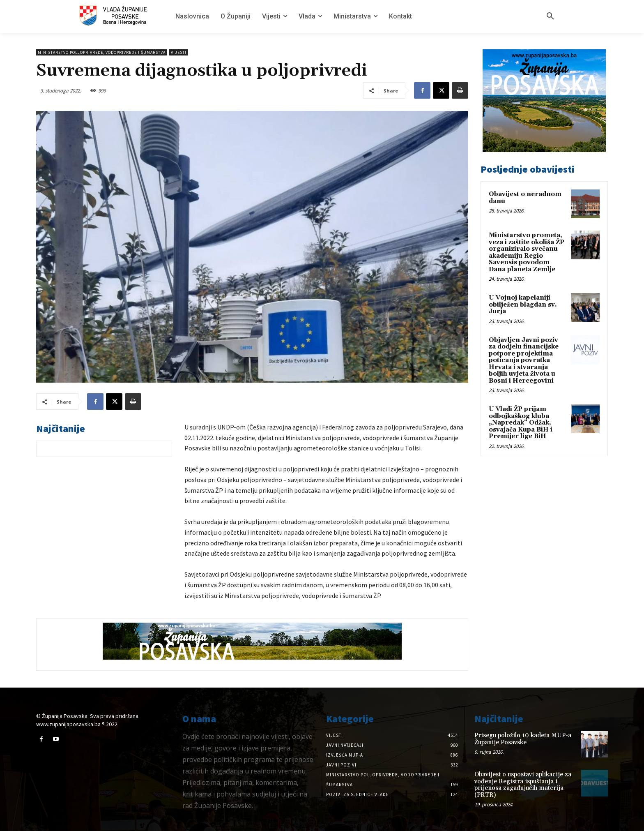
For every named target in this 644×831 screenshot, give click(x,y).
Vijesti (179, 52)
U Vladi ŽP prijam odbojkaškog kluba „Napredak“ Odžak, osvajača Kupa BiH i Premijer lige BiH (521, 423)
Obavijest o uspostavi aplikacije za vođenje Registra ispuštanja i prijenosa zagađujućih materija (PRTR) (523, 785)
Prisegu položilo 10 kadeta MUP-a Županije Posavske (523, 739)
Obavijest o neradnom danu (525, 198)
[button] (550, 16)
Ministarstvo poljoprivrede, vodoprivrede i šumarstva (102, 52)
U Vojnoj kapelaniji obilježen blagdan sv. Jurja (523, 305)
